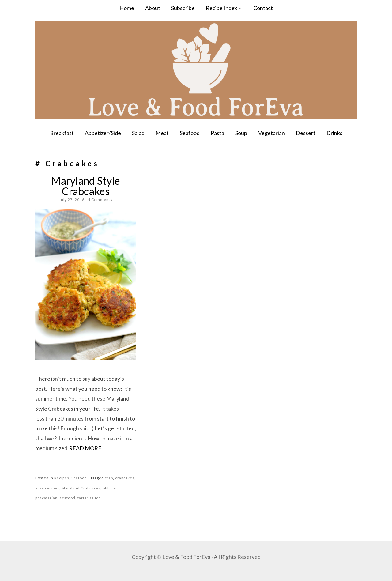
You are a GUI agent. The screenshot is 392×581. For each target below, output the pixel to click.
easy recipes (47, 488)
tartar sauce (89, 498)
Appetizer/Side (103, 133)
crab (109, 478)
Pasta (217, 133)
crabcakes (125, 478)
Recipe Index (221, 8)
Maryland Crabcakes (81, 488)
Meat (162, 133)
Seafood (190, 133)
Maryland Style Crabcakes (86, 186)
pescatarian (46, 498)
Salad (138, 133)
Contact (263, 8)
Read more (85, 448)
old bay (109, 488)
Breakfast (62, 133)
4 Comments (100, 200)
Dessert (306, 133)
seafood (68, 498)
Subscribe (183, 8)
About (153, 8)
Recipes (62, 478)
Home (127, 8)
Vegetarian (271, 133)
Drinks (334, 133)
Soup (241, 133)
